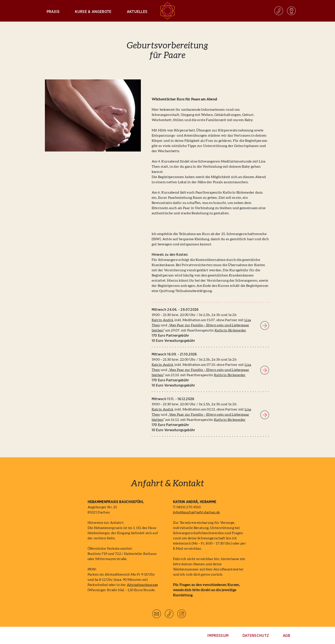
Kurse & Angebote (93, 12)
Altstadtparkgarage (142, 585)
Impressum (218, 636)
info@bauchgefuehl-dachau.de (197, 512)
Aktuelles (137, 12)
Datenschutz (256, 636)
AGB (287, 636)
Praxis (53, 12)
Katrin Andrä (162, 320)
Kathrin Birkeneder (230, 330)
